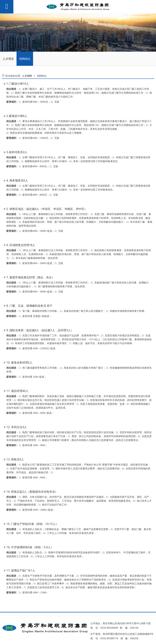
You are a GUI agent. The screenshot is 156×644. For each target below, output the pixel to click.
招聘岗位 (25, 59)
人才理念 (8, 59)
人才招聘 (27, 76)
